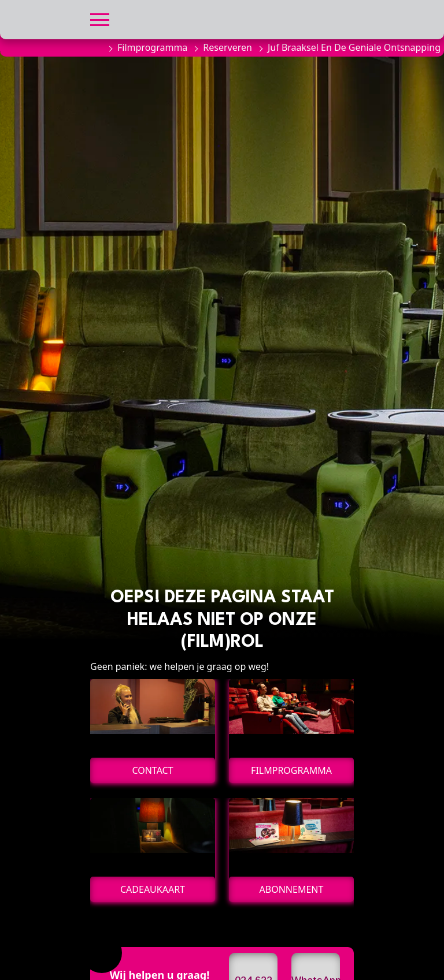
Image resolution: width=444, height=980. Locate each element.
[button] (100, 18)
